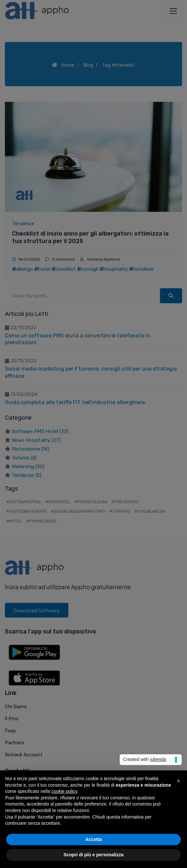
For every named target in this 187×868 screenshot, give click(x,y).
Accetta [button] (94, 839)
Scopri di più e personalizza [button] (93, 855)
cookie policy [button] (64, 791)
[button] (179, 781)
